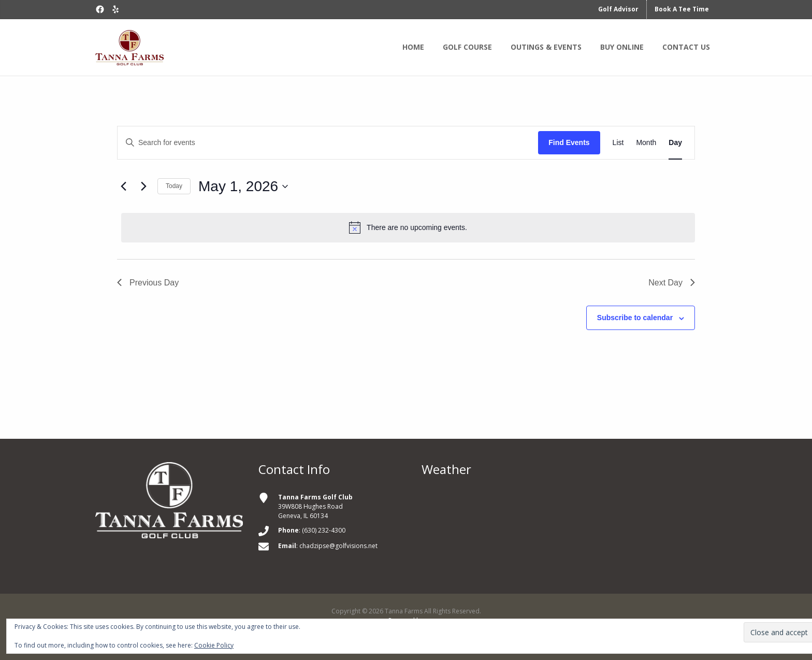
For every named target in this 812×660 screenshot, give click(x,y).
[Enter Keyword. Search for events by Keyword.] (328, 143)
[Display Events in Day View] (675, 143)
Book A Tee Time (682, 9)
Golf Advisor (618, 9)
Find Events (569, 142)
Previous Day (148, 283)
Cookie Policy (214, 645)
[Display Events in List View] (618, 143)
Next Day (672, 283)
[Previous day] (123, 186)
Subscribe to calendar (635, 318)
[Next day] (143, 186)
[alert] (408, 227)
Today (174, 186)
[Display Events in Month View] (646, 143)
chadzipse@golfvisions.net (338, 546)
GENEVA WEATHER (569, 532)
